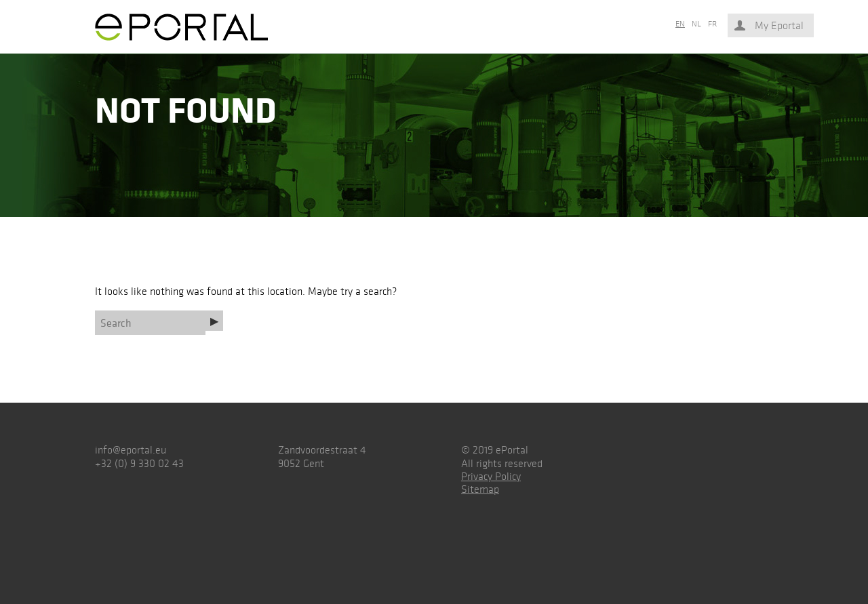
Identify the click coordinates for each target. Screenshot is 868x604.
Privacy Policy (491, 476)
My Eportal (779, 25)
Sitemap (480, 489)
